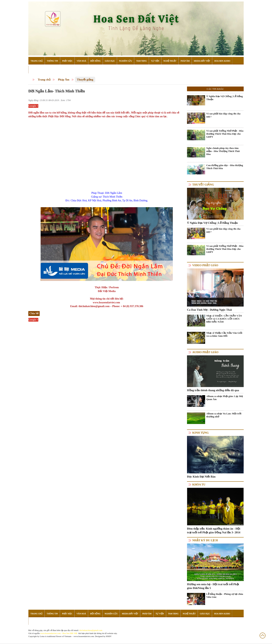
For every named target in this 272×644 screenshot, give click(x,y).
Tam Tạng (141, 61)
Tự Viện (155, 61)
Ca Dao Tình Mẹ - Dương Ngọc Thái (209, 310)
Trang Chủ (37, 61)
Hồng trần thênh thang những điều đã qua (213, 390)
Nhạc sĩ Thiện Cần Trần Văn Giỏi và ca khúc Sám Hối (224, 334)
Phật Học (67, 61)
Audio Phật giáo (205, 352)
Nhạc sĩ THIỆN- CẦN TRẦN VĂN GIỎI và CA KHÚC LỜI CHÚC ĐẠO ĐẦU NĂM (224, 319)
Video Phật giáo (205, 265)
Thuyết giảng (85, 80)
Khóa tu (199, 485)
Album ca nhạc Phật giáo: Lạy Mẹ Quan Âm (224, 398)
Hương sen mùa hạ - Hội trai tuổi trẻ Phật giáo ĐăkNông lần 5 (213, 586)
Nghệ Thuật (170, 61)
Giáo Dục (110, 61)
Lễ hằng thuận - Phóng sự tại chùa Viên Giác (225, 595)
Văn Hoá (81, 61)
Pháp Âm (185, 61)
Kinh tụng (201, 433)
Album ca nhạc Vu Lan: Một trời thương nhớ (224, 415)
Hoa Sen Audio (222, 61)
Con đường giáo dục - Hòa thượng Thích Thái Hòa (225, 167)
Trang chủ (44, 80)
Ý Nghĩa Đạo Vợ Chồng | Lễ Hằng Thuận (224, 98)
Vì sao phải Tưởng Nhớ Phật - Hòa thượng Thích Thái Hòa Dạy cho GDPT (225, 134)
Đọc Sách (36, 70)
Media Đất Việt (202, 61)
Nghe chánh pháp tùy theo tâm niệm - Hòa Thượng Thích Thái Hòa (223, 151)
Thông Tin (52, 61)
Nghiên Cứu (126, 61)
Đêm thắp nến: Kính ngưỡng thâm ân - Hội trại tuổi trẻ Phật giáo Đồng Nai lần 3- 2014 (214, 531)
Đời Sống (95, 61)
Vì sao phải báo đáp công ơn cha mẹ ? (223, 115)
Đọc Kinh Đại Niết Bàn (201, 477)
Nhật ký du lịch (205, 540)
